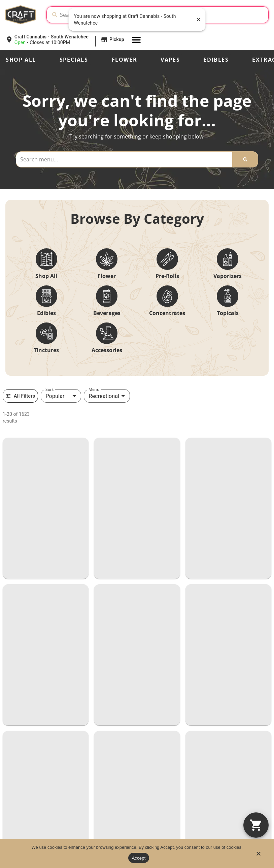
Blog (190, 766)
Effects (14, 788)
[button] (66, 40)
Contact (105, 777)
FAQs (191, 777)
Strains (14, 777)
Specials (74, 60)
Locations (107, 754)
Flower (125, 60)
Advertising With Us (208, 789)
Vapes (170, 60)
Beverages (107, 313)
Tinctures (46, 350)
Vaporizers (228, 276)
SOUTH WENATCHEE (45, 608)
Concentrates (167, 313)
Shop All (21, 60)
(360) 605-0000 (24, 446)
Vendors (105, 800)
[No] (258, 856)
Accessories (107, 350)
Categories (19, 765)
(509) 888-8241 (24, 647)
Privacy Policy (224, 825)
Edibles (216, 60)
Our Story (196, 754)
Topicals (228, 313)
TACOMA (23, 474)
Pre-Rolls (167, 276)
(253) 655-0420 (24, 513)
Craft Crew (109, 766)
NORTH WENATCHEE (46, 541)
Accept (139, 858)
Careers (105, 789)
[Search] (245, 159)
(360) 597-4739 (158, 446)
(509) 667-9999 (24, 580)
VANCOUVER (31, 407)
